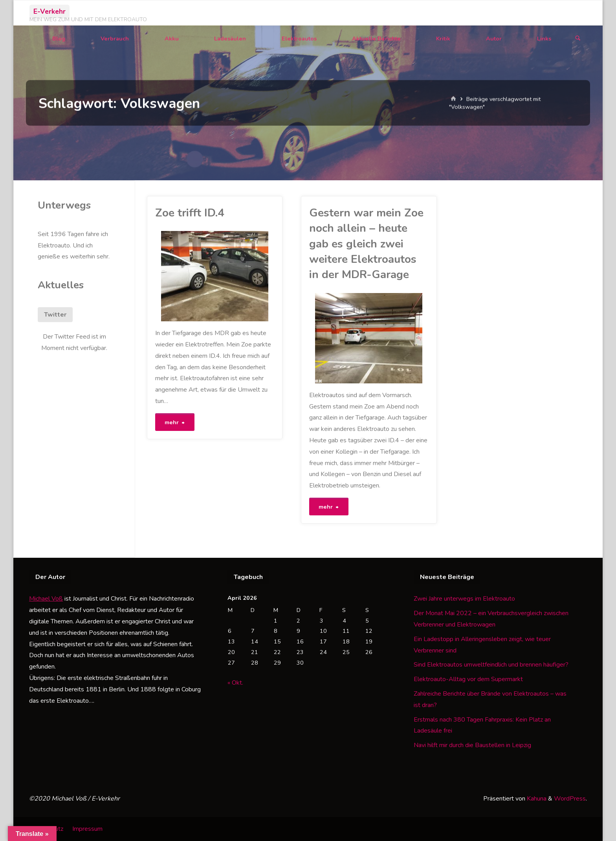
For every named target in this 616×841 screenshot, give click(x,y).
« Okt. (235, 683)
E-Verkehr (49, 11)
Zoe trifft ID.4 (190, 213)
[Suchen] (578, 39)
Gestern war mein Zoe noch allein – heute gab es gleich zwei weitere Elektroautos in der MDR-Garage (366, 244)
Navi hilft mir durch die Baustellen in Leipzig (472, 745)
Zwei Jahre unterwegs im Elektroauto (464, 599)
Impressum (87, 829)
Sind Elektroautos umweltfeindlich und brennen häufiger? (491, 665)
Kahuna (536, 799)
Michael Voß (46, 599)
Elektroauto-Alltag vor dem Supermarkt (468, 679)
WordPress (570, 799)
